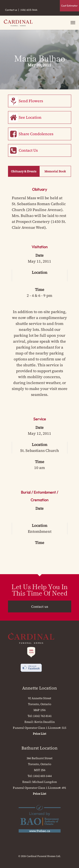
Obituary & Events (24, 171)
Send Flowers (31, 101)
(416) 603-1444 (29, 10)
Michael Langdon (45, 782)
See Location (30, 117)
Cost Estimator (69, 6)
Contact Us (28, 150)
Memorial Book (55, 171)
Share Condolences (36, 134)
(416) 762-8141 (42, 716)
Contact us (11, 10)
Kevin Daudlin (45, 722)
